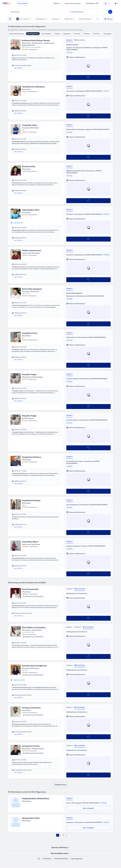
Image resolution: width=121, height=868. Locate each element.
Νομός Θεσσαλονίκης (17, 34)
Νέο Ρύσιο (97, 34)
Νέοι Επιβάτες (47, 34)
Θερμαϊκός (67, 34)
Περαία (57, 34)
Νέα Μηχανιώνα (33, 34)
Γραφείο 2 (78, 627)
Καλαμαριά (107, 34)
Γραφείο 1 (70, 40)
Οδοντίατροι (46, 859)
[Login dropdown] (107, 3)
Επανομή (77, 34)
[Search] (110, 12)
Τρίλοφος (87, 34)
